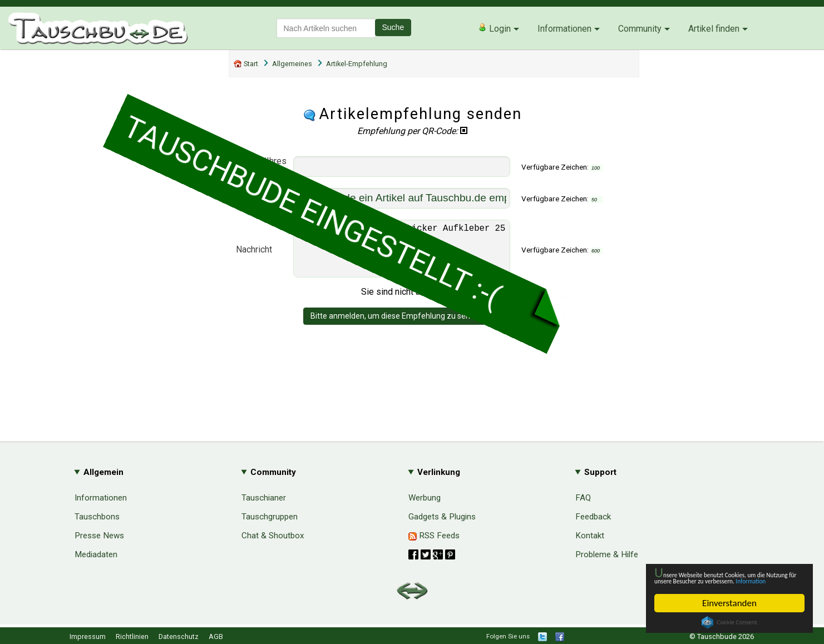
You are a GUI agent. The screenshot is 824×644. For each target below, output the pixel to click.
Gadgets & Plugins (442, 517)
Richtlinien (132, 636)
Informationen (564, 29)
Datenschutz (179, 636)
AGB (216, 636)
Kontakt (590, 536)
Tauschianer (264, 498)
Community (640, 29)
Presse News (99, 536)
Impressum (88, 636)
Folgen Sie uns (508, 636)
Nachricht (254, 255)
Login (494, 28)
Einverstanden (729, 603)
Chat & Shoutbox (273, 536)
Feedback (593, 517)
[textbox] (326, 28)
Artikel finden (714, 29)
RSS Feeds (434, 536)
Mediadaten (96, 554)
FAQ (583, 498)
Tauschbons (97, 517)
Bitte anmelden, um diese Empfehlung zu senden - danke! (412, 327)
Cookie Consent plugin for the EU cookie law (729, 622)
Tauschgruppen (270, 517)
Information (724, 580)
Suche (393, 27)
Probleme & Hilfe (607, 554)
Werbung (425, 498)
